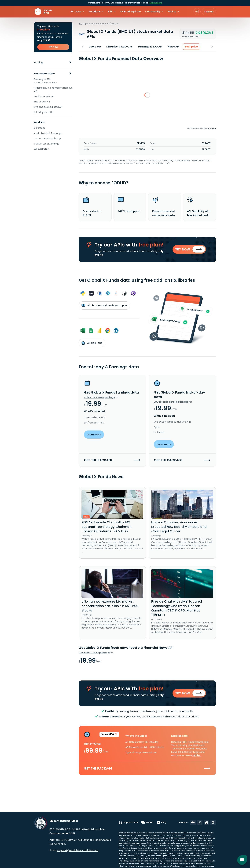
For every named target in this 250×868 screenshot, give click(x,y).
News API (174, 47)
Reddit (147, 822)
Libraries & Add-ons (119, 47)
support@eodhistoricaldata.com (78, 850)
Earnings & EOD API (150, 47)
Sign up (209, 12)
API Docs (76, 12)
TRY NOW (53, 47)
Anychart (212, 128)
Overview (95, 47)
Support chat (128, 822)
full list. (197, 756)
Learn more (156, 3)
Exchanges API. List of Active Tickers (45, 81)
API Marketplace (130, 12)
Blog (161, 822)
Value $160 (109, 736)
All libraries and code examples (105, 306)
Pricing (39, 63)
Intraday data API (44, 112)
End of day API (42, 102)
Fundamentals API (44, 96)
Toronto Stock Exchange (48, 138)
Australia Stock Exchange (48, 133)
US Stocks (39, 128)
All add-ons (92, 343)
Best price (191, 47)
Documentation (44, 74)
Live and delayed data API (48, 107)
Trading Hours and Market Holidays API (53, 89)
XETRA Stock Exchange (47, 144)
